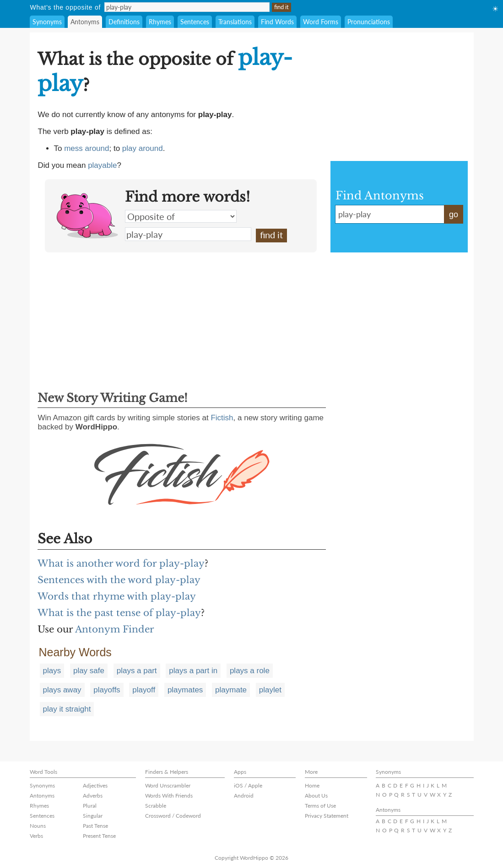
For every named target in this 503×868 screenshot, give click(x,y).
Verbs (36, 836)
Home (312, 785)
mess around (87, 148)
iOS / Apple (248, 785)
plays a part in (193, 671)
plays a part (137, 671)
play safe (89, 671)
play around (143, 148)
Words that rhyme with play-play (117, 596)
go (454, 214)
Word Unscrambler (168, 785)
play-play (188, 234)
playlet (270, 690)
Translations (235, 22)
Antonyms (85, 22)
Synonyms (47, 22)
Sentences (195, 22)
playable (102, 165)
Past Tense (95, 826)
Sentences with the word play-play (119, 580)
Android (244, 796)
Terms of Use (320, 806)
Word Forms (321, 22)
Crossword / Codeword (173, 816)
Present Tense (99, 836)
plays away (62, 690)
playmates (185, 690)
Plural (90, 806)
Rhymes (160, 22)
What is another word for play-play (121, 563)
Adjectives (95, 785)
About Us (316, 796)
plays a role (250, 671)
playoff (144, 690)
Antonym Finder (115, 629)
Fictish (222, 418)
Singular (93, 816)
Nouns (38, 826)
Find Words (277, 22)
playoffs (107, 690)
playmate (231, 690)
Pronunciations (369, 22)
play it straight (67, 709)
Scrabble (156, 806)
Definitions (124, 22)
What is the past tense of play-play (119, 613)
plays (52, 671)
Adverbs (93, 796)
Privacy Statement (327, 816)
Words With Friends (169, 796)
